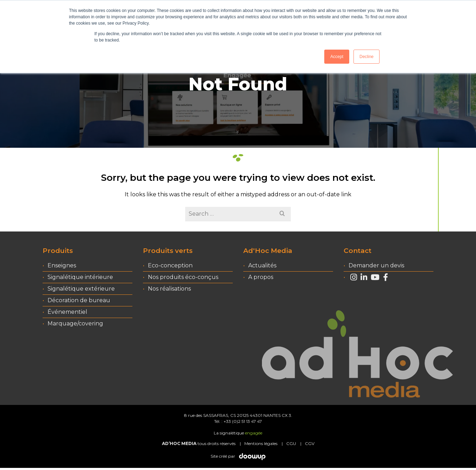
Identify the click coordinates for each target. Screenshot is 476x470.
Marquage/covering (75, 323)
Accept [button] (337, 57)
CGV (310, 443)
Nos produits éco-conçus (183, 277)
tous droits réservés (199, 443)
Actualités (262, 265)
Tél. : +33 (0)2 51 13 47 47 (238, 421)
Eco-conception (170, 265)
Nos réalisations (169, 289)
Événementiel (67, 312)
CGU (291, 443)
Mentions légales (261, 443)
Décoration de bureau (79, 300)
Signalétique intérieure (80, 277)
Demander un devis (376, 265)
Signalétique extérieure (81, 289)
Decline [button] (367, 57)
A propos (261, 277)
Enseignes (62, 265)
